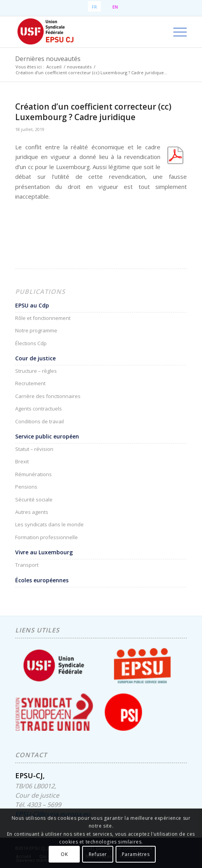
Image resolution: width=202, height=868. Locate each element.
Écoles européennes (42, 580)
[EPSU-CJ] (84, 32)
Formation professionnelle (47, 537)
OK (64, 854)
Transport (27, 565)
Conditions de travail (40, 421)
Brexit (22, 461)
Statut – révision (34, 449)
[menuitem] (176, 32)
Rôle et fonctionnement (43, 318)
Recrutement (30, 383)
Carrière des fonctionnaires (48, 396)
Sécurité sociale (34, 499)
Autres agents (32, 512)
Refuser (98, 854)
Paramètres (136, 854)
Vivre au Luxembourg (44, 552)
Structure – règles (36, 371)
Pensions (26, 487)
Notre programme (36, 330)
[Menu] (176, 32)
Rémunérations (33, 474)
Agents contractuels (39, 409)
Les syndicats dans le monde (49, 524)
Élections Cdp (31, 343)
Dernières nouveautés (48, 59)
